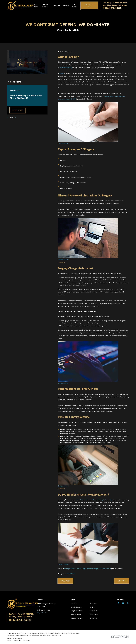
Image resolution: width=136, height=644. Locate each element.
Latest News (71, 574)
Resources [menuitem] (57, 6)
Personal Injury (76, 614)
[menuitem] (9, 640)
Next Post (122, 581)
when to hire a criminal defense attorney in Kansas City (94, 500)
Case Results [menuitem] (74, 6)
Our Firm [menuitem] (36, 6)
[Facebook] (118, 603)
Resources (93, 603)
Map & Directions (43, 613)
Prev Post (65, 581)
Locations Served (77, 618)
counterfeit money (66, 68)
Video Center (94, 614)
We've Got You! (89, 6)
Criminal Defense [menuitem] (45, 6)
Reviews (93, 607)
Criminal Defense (77, 607)
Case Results (94, 611)
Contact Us (93, 618)
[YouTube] (123, 603)
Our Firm (74, 603)
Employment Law (77, 611)
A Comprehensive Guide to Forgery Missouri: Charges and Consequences (88, 569)
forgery (61, 73)
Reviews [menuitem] (66, 6)
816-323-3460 (112, 8)
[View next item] (15, 117)
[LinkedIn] (128, 603)
